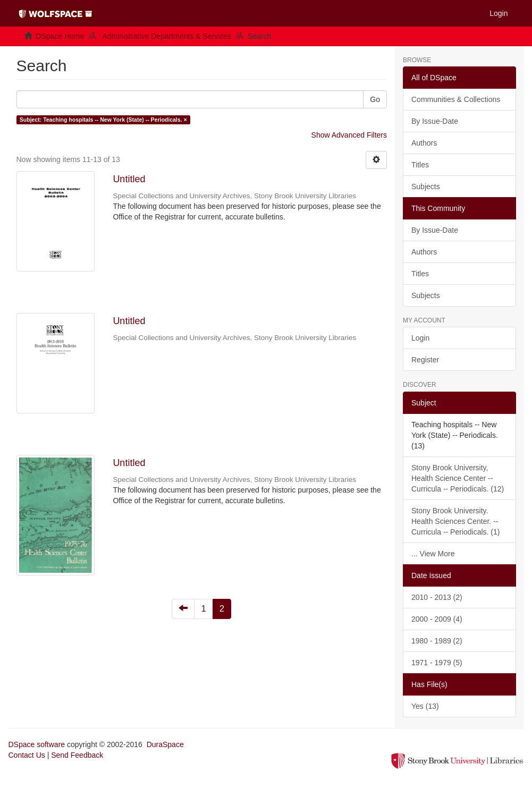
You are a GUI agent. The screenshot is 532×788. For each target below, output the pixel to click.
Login (420, 338)
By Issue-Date (435, 121)
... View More (433, 554)
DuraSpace (165, 744)
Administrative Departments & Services (167, 36)
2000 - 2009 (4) (437, 619)
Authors (424, 143)
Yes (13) (425, 706)
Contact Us (27, 755)
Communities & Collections (456, 99)
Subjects (426, 187)
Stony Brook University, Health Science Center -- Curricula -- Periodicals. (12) (458, 478)
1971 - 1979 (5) (437, 663)
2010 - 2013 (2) (437, 597)
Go (375, 99)
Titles (420, 165)
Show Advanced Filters (349, 135)
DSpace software (37, 744)
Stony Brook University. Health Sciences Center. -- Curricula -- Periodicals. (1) (455, 521)
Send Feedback (77, 755)
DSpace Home (60, 36)
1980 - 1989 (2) (437, 641)
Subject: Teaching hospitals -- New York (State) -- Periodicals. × (103, 120)
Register (425, 360)
